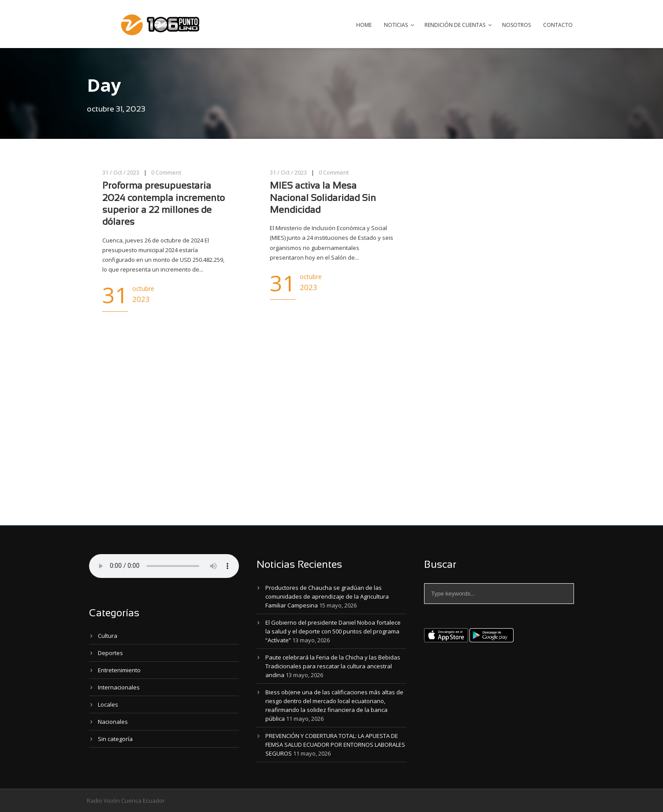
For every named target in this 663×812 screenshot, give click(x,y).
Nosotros (516, 25)
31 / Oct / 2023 (121, 172)
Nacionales (113, 722)
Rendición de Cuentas (455, 25)
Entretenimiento (119, 670)
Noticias (396, 25)
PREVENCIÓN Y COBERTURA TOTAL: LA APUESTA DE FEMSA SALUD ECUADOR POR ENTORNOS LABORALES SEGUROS (335, 745)
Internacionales (119, 687)
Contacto (558, 25)
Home (364, 25)
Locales (108, 704)
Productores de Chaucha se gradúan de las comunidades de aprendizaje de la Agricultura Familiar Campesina (327, 596)
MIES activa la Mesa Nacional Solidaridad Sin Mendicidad (323, 198)
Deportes (110, 653)
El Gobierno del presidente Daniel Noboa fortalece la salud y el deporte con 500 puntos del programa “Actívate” (333, 631)
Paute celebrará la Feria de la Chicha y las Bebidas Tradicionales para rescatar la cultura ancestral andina (333, 666)
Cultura (108, 636)
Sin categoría (115, 739)
